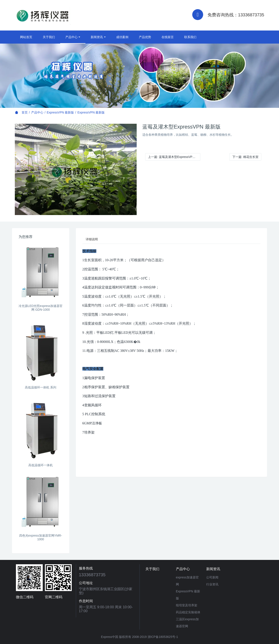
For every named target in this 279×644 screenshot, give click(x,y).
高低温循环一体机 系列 (41, 387)
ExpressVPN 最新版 (60, 112)
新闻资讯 (97, 37)
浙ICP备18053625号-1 (163, 637)
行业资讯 (212, 584)
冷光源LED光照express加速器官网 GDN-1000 (41, 308)
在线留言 (168, 37)
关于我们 (49, 37)
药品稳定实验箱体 (188, 612)
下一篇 (245, 157)
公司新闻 (212, 577)
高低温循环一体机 (41, 465)
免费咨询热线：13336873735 (236, 15)
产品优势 (145, 37)
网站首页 (26, 37)
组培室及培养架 (187, 605)
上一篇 (174, 157)
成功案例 (122, 37)
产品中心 (71, 37)
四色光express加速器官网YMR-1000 (41, 537)
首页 (25, 112)
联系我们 (190, 37)
